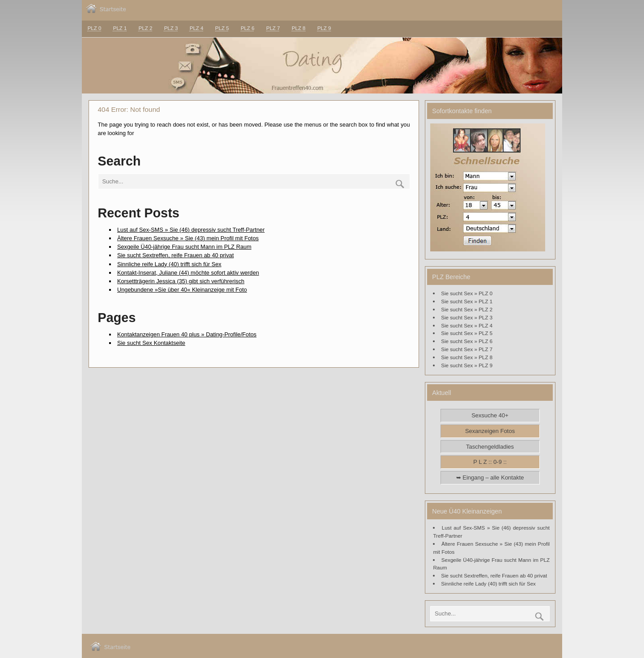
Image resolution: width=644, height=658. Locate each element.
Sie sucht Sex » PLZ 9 (467, 365)
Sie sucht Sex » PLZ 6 (467, 341)
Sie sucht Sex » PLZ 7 (467, 349)
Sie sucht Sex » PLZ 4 (467, 325)
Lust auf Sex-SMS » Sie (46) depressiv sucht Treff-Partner (191, 230)
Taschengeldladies (490, 447)
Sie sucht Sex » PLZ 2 (467, 309)
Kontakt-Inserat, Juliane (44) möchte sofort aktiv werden (188, 273)
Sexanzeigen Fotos (490, 431)
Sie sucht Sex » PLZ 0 (467, 293)
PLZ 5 (222, 28)
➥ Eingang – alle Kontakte (490, 478)
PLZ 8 (299, 28)
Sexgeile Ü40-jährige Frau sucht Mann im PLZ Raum (184, 247)
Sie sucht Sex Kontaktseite (151, 343)
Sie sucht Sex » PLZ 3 (467, 317)
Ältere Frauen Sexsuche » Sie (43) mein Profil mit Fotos (188, 238)
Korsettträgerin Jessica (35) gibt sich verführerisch (181, 281)
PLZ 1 (120, 28)
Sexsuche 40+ (490, 415)
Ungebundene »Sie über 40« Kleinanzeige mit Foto (182, 290)
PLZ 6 (248, 28)
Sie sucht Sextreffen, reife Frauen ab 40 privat (176, 255)
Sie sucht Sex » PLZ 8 (467, 357)
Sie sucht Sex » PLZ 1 (467, 301)
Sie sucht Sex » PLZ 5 (467, 333)
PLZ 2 (146, 28)
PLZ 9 (324, 28)
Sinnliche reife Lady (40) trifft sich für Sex (169, 264)
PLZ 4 (197, 28)
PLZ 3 (171, 28)
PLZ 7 (273, 28)
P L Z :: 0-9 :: (490, 462)
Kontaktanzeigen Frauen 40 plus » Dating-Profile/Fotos (187, 334)
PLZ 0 (95, 28)
